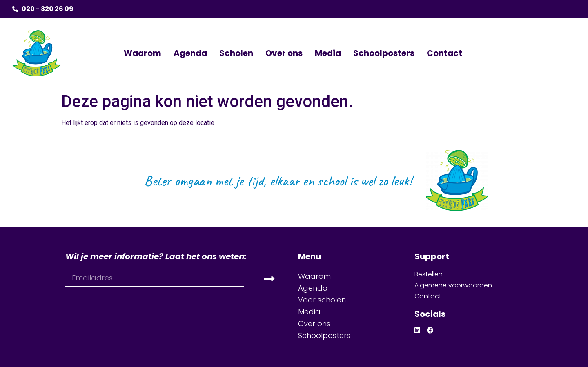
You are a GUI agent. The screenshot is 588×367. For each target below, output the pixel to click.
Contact (444, 53)
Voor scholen (322, 300)
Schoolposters (384, 53)
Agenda (190, 53)
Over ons (284, 53)
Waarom (143, 53)
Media (328, 53)
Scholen (236, 53)
